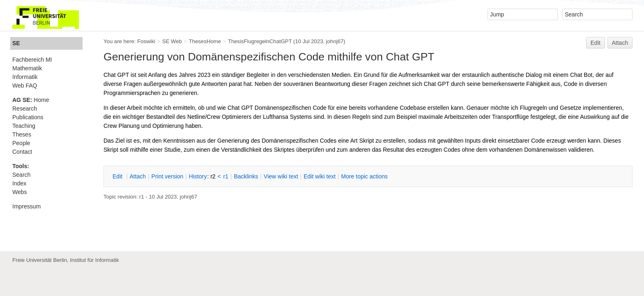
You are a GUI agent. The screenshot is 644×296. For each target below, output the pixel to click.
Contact (22, 152)
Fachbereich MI (32, 60)
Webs (20, 192)
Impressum (26, 206)
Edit (596, 43)
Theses (22, 134)
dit (118, 176)
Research (25, 109)
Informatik (25, 77)
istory (198, 176)
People (21, 143)
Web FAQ (25, 86)
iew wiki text (281, 176)
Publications (28, 117)
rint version (168, 176)
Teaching (24, 126)
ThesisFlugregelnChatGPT (260, 41)
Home (31, 100)
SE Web (172, 41)
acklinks (246, 176)
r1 (226, 176)
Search (21, 175)
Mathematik (27, 68)
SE (16, 43)
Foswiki (146, 41)
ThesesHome (205, 41)
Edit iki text (320, 176)
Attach (620, 43)
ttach (138, 176)
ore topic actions (364, 176)
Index (19, 183)
